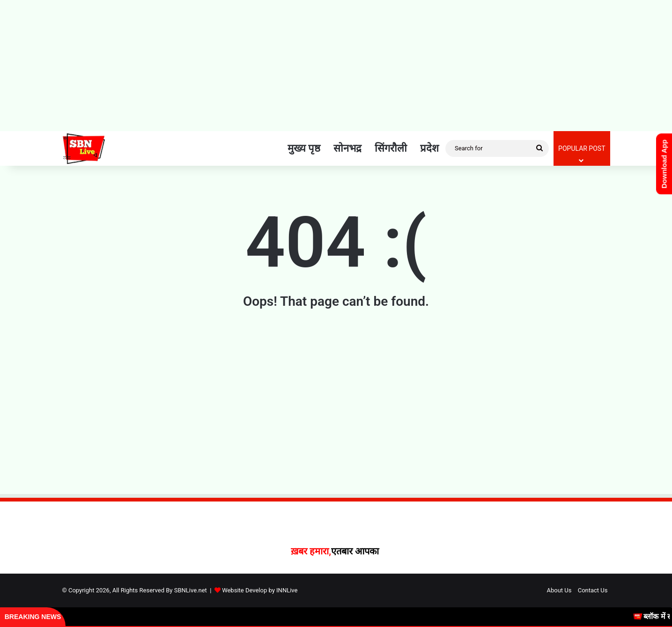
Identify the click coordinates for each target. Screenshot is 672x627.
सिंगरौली (391, 148)
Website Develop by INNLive (260, 590)
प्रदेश (429, 148)
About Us (559, 590)
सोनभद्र (347, 148)
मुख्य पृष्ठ (304, 148)
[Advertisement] (336, 66)
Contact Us (593, 590)
